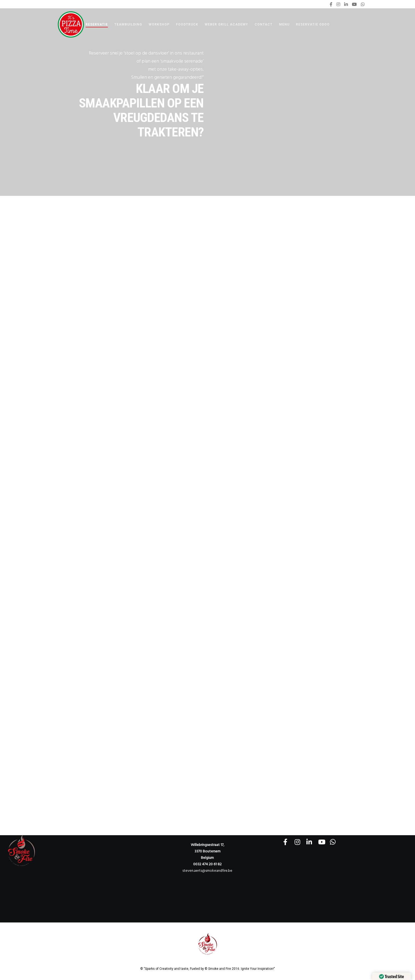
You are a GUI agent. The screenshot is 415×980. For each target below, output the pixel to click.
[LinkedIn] (346, 4)
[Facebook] (331, 4)
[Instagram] (338, 4)
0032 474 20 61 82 (207, 864)
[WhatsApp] (363, 4)
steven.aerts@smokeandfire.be (207, 871)
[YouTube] (354, 4)
